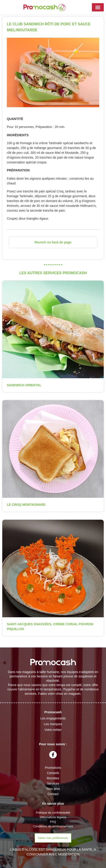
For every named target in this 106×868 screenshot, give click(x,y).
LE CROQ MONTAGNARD (26, 505)
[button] (98, 7)
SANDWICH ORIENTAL (24, 385)
